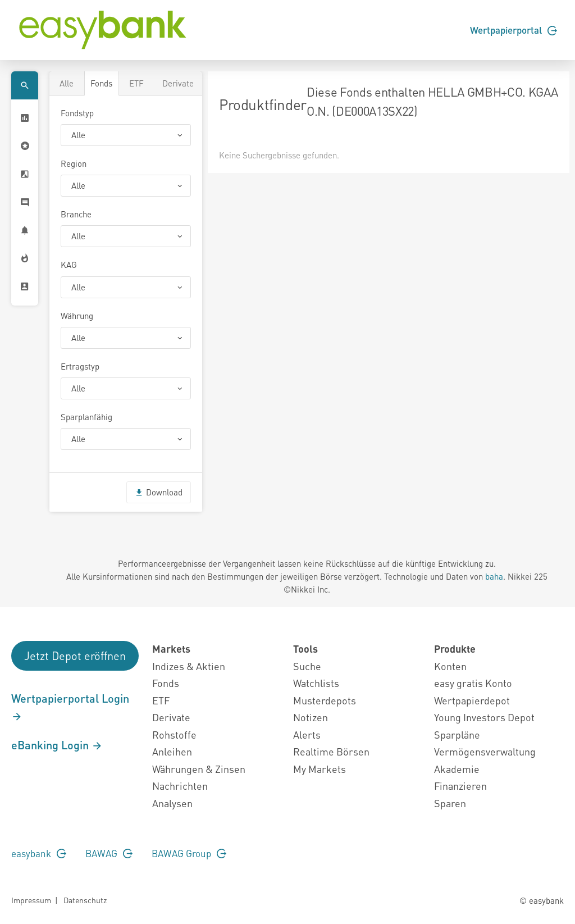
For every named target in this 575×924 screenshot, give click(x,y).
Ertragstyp (80, 366)
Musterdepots (325, 700)
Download (159, 492)
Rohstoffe (174, 734)
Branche (76, 214)
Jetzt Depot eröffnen (75, 656)
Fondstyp (77, 113)
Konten (450, 666)
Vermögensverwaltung (485, 751)
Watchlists (316, 683)
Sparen (450, 803)
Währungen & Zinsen (199, 769)
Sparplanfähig (86, 417)
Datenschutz (85, 900)
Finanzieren (460, 786)
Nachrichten (180, 786)
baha (494, 576)
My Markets (320, 769)
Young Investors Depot (484, 717)
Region (74, 163)
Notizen (311, 717)
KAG (69, 265)
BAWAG (109, 853)
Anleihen (172, 751)
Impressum (31, 900)
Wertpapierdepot (472, 700)
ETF (136, 83)
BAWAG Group (189, 853)
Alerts (307, 734)
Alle (67, 83)
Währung (77, 316)
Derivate (178, 83)
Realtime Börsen (331, 751)
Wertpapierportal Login (70, 707)
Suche (307, 666)
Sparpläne (457, 734)
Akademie (457, 769)
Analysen (172, 803)
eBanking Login (57, 745)
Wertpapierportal (514, 30)
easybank (39, 853)
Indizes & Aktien (189, 666)
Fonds (101, 83)
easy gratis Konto (473, 683)
